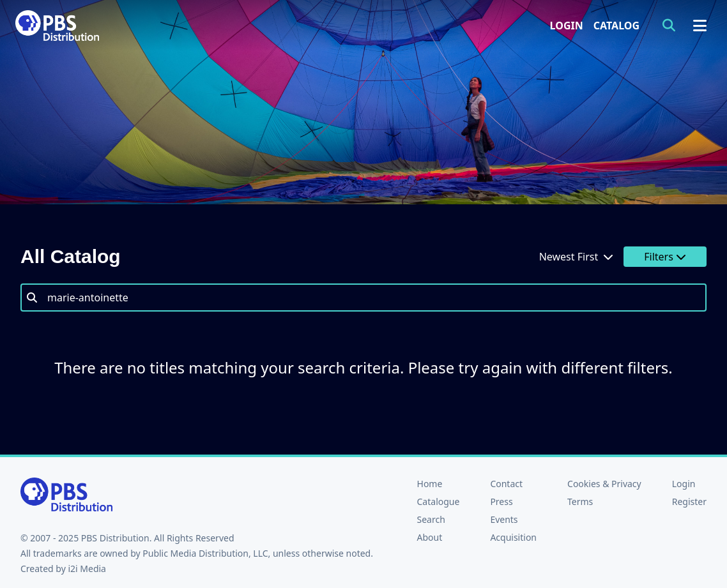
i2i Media (87, 569)
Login (567, 26)
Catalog (616, 26)
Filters (665, 257)
